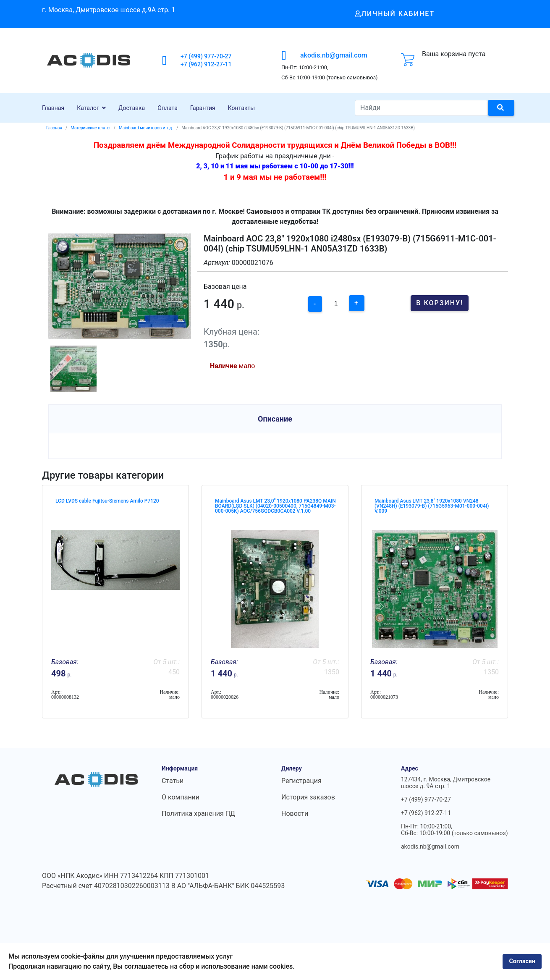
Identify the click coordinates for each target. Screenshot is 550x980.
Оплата (168, 108)
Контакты (241, 108)
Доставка (132, 108)
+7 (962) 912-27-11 (206, 64)
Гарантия (203, 108)
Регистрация (301, 781)
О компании (181, 797)
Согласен (522, 961)
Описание (275, 419)
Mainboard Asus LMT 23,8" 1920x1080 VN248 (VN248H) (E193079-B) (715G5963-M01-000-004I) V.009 (432, 506)
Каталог (88, 108)
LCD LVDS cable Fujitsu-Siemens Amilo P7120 (107, 501)
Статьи (173, 781)
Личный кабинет (395, 14)
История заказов (308, 797)
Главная (53, 108)
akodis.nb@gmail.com (334, 55)
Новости (295, 814)
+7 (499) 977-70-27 (206, 56)
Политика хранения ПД (198, 814)
